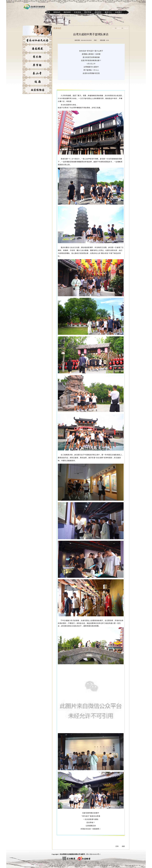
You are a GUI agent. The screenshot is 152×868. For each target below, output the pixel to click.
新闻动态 (57, 12)
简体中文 (120, 8)
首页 (114, 28)
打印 (117, 846)
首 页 (48, 12)
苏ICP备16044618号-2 (93, 854)
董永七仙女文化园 (28, 45)
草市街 (25, 70)
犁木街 (25, 62)
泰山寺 (25, 78)
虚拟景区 (98, 12)
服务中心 (108, 12)
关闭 (123, 846)
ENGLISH (126, 8)
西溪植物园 (26, 95)
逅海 (24, 86)
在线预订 (119, 12)
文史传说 (77, 12)
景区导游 (88, 12)
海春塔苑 (25, 53)
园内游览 (67, 12)
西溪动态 (126, 28)
